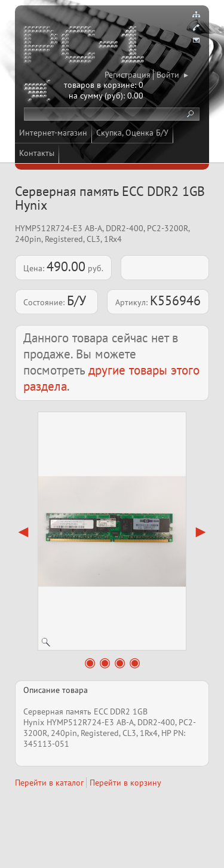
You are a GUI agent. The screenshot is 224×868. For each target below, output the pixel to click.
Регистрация (128, 75)
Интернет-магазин (53, 133)
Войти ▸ (172, 75)
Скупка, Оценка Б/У (132, 133)
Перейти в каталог (49, 783)
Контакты (37, 153)
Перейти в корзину (125, 783)
